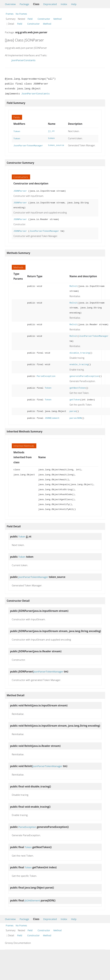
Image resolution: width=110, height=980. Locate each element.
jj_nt (51, 131)
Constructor (44, 19)
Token (17, 131)
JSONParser (20, 190)
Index (64, 4)
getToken (75, 399)
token (51, 138)
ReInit (73, 285)
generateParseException (84, 375)
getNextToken (77, 387)
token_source (56, 145)
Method (57, 19)
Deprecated (50, 4)
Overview (10, 4)
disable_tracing (79, 352)
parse (73, 410)
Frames (10, 14)
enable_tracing (79, 364)
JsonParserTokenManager (28, 145)
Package (24, 4)
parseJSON (75, 417)
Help (74, 4)
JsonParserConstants (23, 60)
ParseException (46, 375)
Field (30, 19)
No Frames (21, 14)
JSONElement (52, 417)
